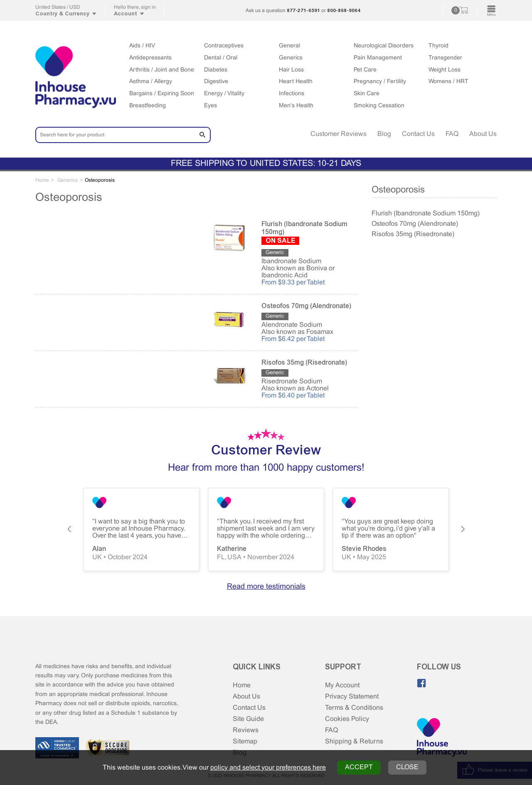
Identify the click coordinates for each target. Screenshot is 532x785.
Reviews (246, 730)
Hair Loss (291, 70)
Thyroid (438, 46)
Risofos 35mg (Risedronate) (413, 234)
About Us (483, 134)
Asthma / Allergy (151, 82)
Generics (291, 58)
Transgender (445, 58)
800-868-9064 (344, 10)
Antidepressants (150, 58)
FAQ (452, 134)
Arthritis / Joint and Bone (162, 70)
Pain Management (378, 58)
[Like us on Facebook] (421, 683)
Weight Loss (445, 70)
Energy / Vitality (224, 94)
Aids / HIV (142, 46)
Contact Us (418, 134)
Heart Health (296, 82)
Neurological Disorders (384, 46)
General (289, 46)
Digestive (216, 82)
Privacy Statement (352, 697)
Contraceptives (224, 46)
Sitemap (245, 742)
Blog (384, 134)
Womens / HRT (448, 82)
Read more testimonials (266, 587)
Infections (292, 94)
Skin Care (367, 94)
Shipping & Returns (354, 742)
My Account (342, 685)
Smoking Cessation (379, 106)
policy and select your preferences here (268, 768)
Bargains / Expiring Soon (162, 94)
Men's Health (296, 106)
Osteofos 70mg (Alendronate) (415, 224)
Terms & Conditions (354, 708)
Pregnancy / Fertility (380, 82)
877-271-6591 (303, 10)
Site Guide (248, 719)
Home (242, 685)
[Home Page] (442, 738)
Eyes (211, 106)
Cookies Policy (347, 719)
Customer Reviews (339, 134)
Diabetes (216, 70)
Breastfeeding (148, 106)
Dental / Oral (221, 58)
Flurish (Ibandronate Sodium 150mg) (426, 214)
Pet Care (365, 70)
